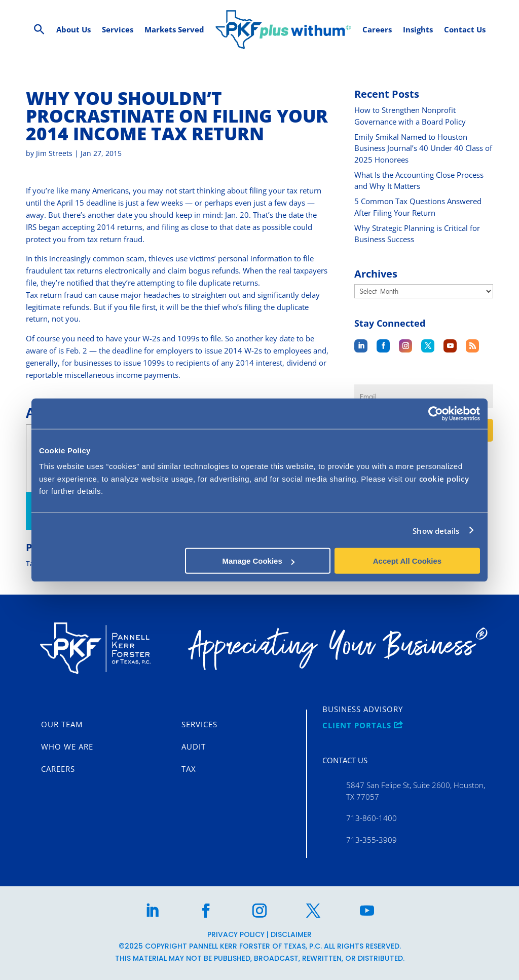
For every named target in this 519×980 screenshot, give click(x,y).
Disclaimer (291, 934)
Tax (189, 769)
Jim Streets (54, 153)
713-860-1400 (372, 818)
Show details (436, 530)
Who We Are (67, 747)
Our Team (62, 725)
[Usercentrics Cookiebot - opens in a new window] (436, 413)
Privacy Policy (236, 934)
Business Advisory (363, 710)
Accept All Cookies (407, 561)
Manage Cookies (258, 561)
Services (199, 725)
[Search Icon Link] (39, 30)
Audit (194, 747)
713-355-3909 (372, 840)
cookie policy (444, 479)
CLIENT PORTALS (363, 726)
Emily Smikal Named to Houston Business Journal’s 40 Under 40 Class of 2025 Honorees (423, 148)
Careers (58, 769)
